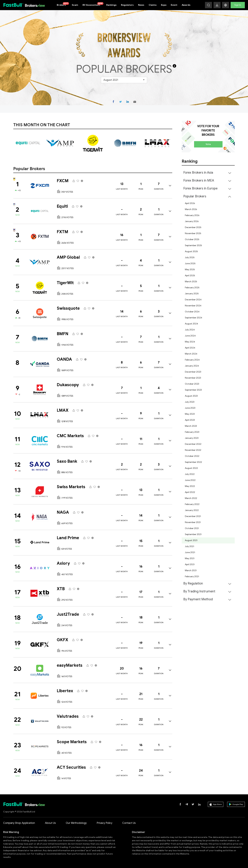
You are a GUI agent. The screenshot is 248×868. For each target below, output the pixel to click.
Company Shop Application (19, 823)
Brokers (63, 4)
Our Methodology (76, 823)
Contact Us (129, 823)
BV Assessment (93, 4)
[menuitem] (208, 173)
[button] (226, 5)
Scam (75, 5)
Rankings (111, 5)
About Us (50, 823)
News (141, 5)
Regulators (127, 5)
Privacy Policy (104, 823)
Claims (153, 5)
